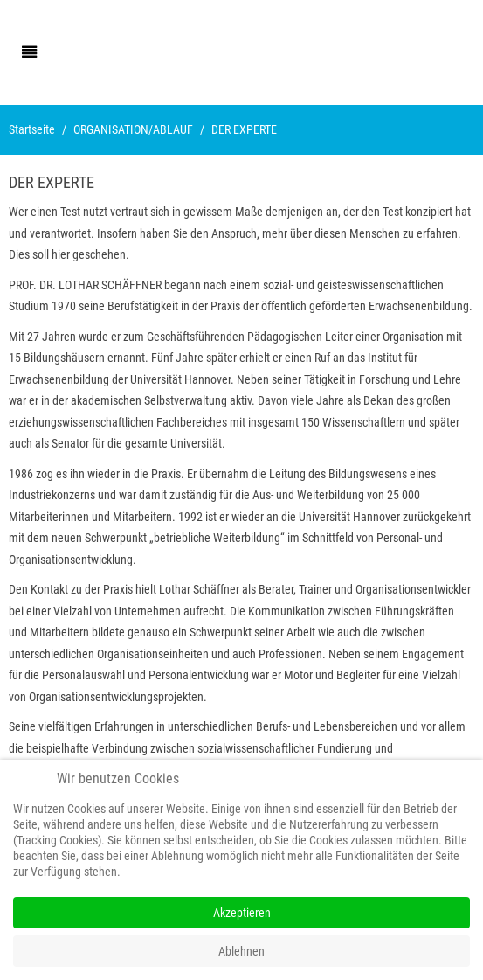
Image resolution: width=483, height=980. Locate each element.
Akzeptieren (242, 913)
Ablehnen (241, 951)
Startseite (32, 129)
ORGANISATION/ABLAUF (133, 129)
